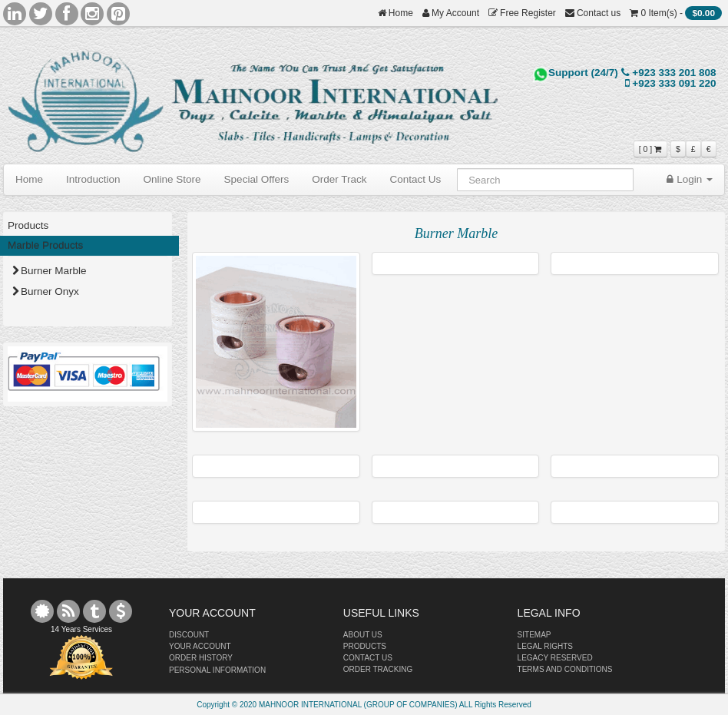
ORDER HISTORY (201, 658)
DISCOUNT (189, 635)
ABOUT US (363, 635)
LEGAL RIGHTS (545, 646)
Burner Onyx (46, 291)
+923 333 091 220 (671, 83)
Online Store (172, 179)
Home (395, 13)
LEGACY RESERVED (555, 658)
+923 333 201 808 (669, 73)
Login (690, 179)
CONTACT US (368, 658)
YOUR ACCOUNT (200, 646)
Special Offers (257, 179)
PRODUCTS (365, 646)
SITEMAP (534, 635)
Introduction (93, 179)
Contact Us (415, 179)
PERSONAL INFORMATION (217, 670)
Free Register (522, 13)
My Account (451, 13)
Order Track (339, 179)
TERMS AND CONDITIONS (565, 669)
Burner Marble (50, 271)
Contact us (593, 13)
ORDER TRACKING (378, 669)
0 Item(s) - (676, 13)
